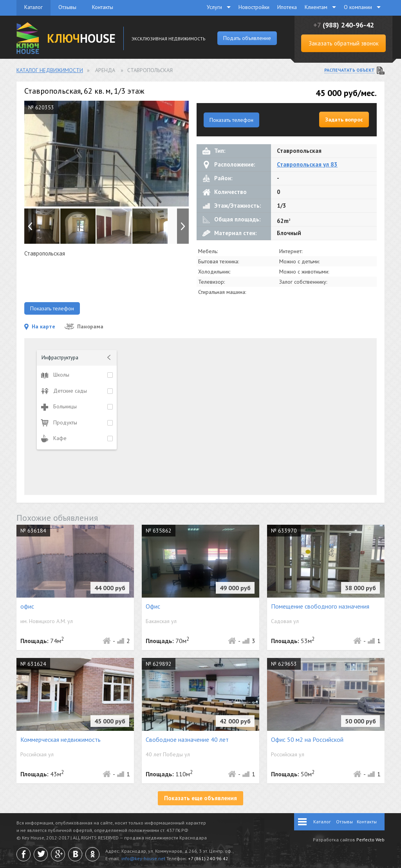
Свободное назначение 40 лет (187, 739)
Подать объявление (247, 38)
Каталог (33, 7)
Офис (153, 606)
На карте (40, 326)
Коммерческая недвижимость (61, 739)
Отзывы (67, 7)
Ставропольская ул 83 (307, 164)
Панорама (84, 326)
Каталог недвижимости (50, 70)
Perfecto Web (370, 840)
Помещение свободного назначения (320, 606)
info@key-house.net (143, 858)
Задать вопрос (344, 120)
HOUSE (81, 38)
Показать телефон (231, 120)
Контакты (103, 7)
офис (27, 606)
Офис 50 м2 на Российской (307, 739)
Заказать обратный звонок (344, 43)
